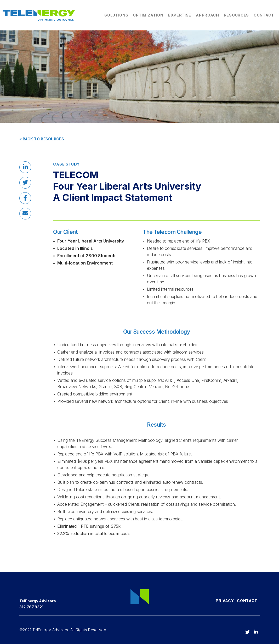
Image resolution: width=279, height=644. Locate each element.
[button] (25, 167)
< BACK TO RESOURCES (42, 139)
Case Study (66, 164)
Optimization (148, 15)
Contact (264, 15)
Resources (236, 15)
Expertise (180, 15)
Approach (207, 15)
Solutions (116, 15)
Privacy (225, 601)
